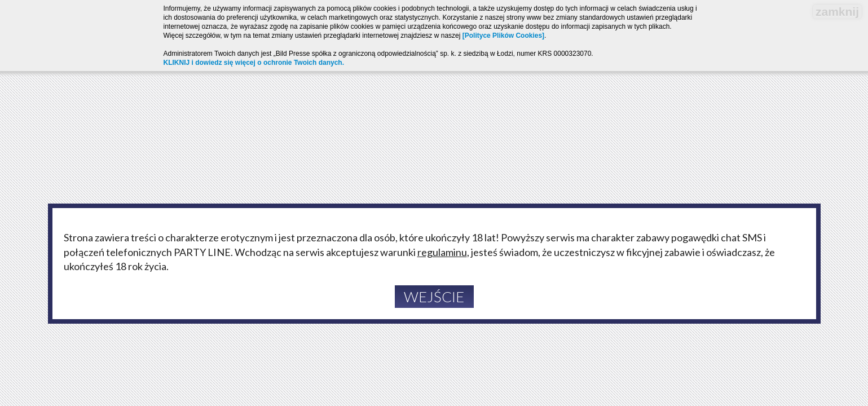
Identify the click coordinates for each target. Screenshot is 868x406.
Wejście (434, 297)
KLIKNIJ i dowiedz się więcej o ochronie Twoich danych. (254, 63)
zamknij (837, 12)
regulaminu (442, 252)
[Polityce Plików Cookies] (503, 36)
